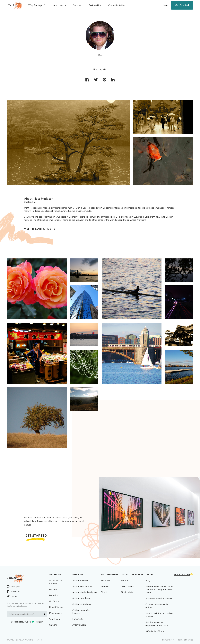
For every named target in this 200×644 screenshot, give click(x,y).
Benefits (53, 595)
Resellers (106, 581)
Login (166, 5)
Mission (53, 590)
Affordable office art (156, 631)
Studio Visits (127, 592)
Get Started (182, 5)
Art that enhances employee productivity (157, 624)
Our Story (54, 601)
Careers (53, 625)
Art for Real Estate (82, 586)
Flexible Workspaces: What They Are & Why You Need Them (159, 590)
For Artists (78, 619)
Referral (105, 586)
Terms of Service (185, 640)
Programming (56, 613)
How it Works (56, 607)
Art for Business (80, 581)
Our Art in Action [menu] (117, 5)
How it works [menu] (59, 5)
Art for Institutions (82, 604)
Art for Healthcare (81, 598)
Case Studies (127, 586)
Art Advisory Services (56, 582)
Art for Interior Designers (85, 592)
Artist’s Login (79, 625)
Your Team (54, 619)
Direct (104, 592)
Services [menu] (77, 5)
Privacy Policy (168, 640)
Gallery (124, 581)
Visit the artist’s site (40, 229)
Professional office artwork (159, 598)
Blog (148, 581)
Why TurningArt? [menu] (37, 5)
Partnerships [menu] (95, 5)
